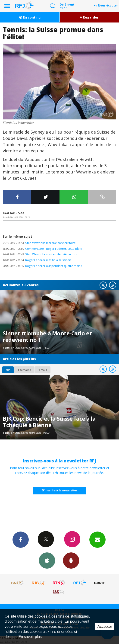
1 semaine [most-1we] (24, 370)
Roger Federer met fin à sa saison (37, 260)
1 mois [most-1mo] (43, 370)
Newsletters (97, 539)
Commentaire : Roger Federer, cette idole (42, 249)
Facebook (21, 539)
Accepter (105, 626)
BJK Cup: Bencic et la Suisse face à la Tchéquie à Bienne (49, 422)
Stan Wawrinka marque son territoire (39, 243)
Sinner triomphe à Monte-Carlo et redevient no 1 (47, 336)
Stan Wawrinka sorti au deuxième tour (40, 254)
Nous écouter (108, 5)
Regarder (89, 17)
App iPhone (47, 560)
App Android (71, 560)
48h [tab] (8, 370)
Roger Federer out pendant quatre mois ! (42, 266)
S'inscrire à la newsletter (59, 490)
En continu (30, 17)
